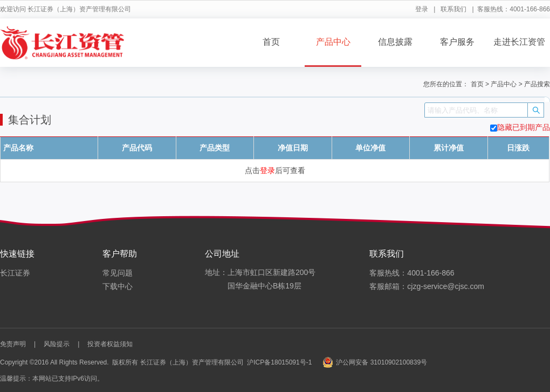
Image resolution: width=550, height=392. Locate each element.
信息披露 (395, 42)
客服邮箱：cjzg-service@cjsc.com (427, 286)
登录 (422, 9)
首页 (271, 42)
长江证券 (15, 273)
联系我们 (453, 9)
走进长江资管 (519, 42)
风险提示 (57, 344)
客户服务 (457, 42)
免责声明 (13, 344)
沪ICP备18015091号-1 (279, 362)
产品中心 (333, 42)
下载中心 (118, 286)
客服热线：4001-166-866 (412, 273)
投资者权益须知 (110, 344)
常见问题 (118, 273)
